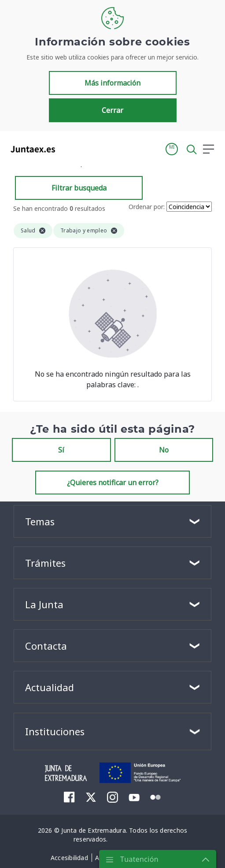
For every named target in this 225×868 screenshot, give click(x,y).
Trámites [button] (45, 563)
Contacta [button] (46, 646)
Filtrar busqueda (79, 188)
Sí (61, 450)
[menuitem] (69, 797)
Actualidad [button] (50, 687)
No (164, 450)
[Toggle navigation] (67, 149)
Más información (112, 83)
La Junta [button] (44, 604)
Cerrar (112, 110)
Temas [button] (40, 521)
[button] (172, 149)
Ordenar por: (147, 207)
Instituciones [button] (55, 731)
